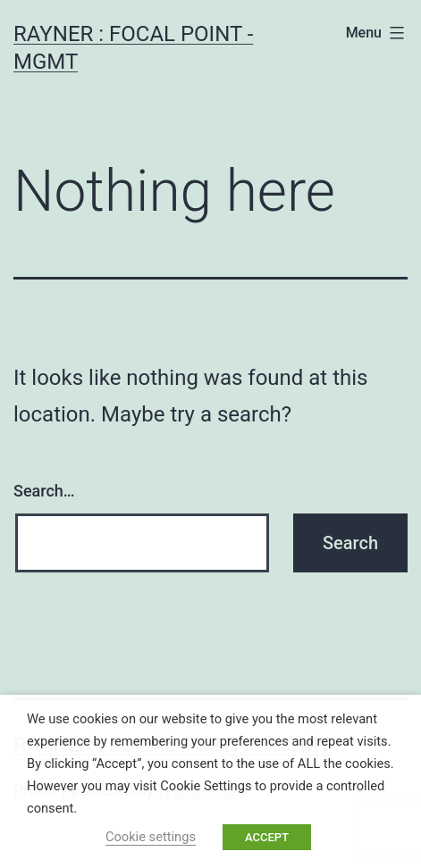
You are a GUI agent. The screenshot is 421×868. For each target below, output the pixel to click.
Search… (44, 491)
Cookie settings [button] (151, 837)
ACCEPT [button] (267, 837)
